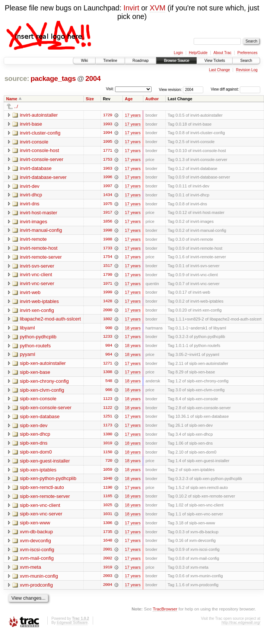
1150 (108, 455)
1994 (108, 133)
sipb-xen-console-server (46, 410)
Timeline (110, 61)
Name (12, 99)
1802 (108, 321)
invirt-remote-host (39, 249)
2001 (108, 553)
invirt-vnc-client (36, 276)
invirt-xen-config (37, 312)
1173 (108, 428)
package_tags (53, 78)
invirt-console (34, 142)
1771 (108, 151)
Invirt (131, 8)
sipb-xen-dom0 (36, 455)
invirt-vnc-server (37, 285)
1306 (108, 527)
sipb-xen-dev (34, 428)
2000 (108, 312)
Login (178, 53)
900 (109, 330)
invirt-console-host (39, 151)
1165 (108, 500)
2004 (93, 78)
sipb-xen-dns (34, 446)
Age (129, 99)
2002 (108, 562)
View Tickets (215, 61)
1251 (108, 419)
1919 (108, 571)
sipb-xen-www (35, 526)
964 (109, 357)
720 (109, 464)
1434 (108, 196)
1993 (108, 124)
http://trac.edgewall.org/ (241, 627)
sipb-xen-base (35, 374)
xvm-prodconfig (36, 589)
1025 (108, 509)
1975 (108, 205)
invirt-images (34, 222)
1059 (108, 473)
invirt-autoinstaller (39, 115)
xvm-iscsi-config (37, 553)
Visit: (110, 89)
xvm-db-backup (36, 535)
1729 (108, 115)
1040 (108, 482)
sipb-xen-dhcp (35, 437)
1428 (108, 303)
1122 (108, 410)
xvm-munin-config (39, 580)
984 (109, 348)
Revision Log (247, 70)
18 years (133, 330)
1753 (108, 160)
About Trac (222, 53)
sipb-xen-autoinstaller (43, 365)
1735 (108, 536)
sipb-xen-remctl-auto (42, 491)
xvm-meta (30, 571)
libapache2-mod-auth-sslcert (50, 321)
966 (109, 392)
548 (109, 383)
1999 (108, 294)
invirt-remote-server (41, 258)
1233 (108, 339)
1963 (108, 169)
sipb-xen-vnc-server (41, 517)
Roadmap (141, 61)
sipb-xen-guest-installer (45, 464)
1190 (108, 491)
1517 (108, 267)
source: (17, 78)
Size (90, 99)
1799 (108, 276)
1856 (108, 222)
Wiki (84, 61)
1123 (108, 401)
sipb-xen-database (40, 419)
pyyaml (27, 356)
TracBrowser (165, 613)
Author (152, 99)
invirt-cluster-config (40, 133)
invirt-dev (30, 187)
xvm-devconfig (35, 544)
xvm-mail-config (37, 562)
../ (16, 106)
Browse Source (176, 61)
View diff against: (236, 89)
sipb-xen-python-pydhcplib (48, 482)
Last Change (220, 70)
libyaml (27, 330)
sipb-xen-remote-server (45, 500)
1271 (108, 366)
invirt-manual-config (41, 231)
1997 (108, 187)
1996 (108, 178)
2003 (108, 580)
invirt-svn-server (37, 267)
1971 (108, 285)
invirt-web (30, 294)
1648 (108, 544)
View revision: (171, 89)
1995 (108, 142)
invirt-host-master (38, 213)
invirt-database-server (43, 178)
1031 (108, 518)
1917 (108, 214)
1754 (108, 258)
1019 (108, 446)
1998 (108, 231)
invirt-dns (30, 204)
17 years (133, 115)
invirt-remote (33, 240)
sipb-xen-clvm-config (42, 392)
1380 (108, 437)
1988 (108, 240)
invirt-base (31, 124)
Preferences (248, 53)
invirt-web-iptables (39, 303)
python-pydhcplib (38, 339)
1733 (108, 249)
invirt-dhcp (31, 195)
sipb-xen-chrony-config (44, 383)
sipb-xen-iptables (38, 473)
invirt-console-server (42, 160)
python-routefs (35, 348)
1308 (108, 375)
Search (246, 61)
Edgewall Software (72, 627)
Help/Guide (198, 53)
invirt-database (36, 169)
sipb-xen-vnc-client (40, 509)
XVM (158, 8)
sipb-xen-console (38, 401)
